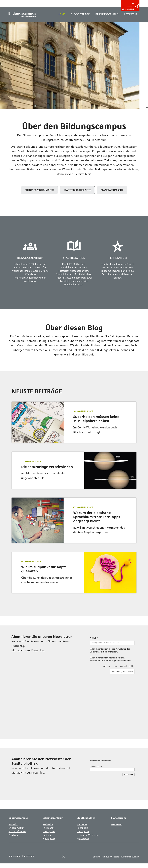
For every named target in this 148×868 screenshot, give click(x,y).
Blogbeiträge (78, 19)
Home (58, 19)
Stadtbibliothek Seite (77, 195)
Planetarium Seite (112, 195)
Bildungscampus (105, 19)
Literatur (130, 19)
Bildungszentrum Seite (39, 195)
